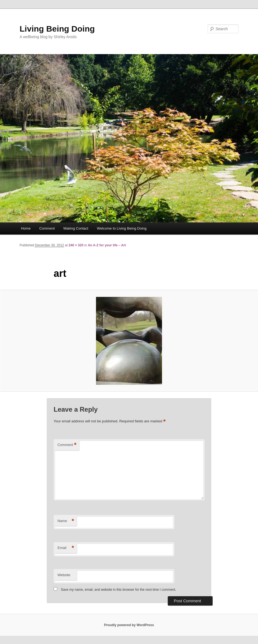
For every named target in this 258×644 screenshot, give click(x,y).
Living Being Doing (57, 29)
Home (26, 228)
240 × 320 (76, 245)
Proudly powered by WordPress (129, 625)
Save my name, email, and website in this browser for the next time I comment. (118, 590)
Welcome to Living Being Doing (122, 228)
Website (64, 575)
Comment (47, 228)
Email (66, 548)
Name (66, 521)
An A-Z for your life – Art (107, 245)
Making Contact (76, 228)
